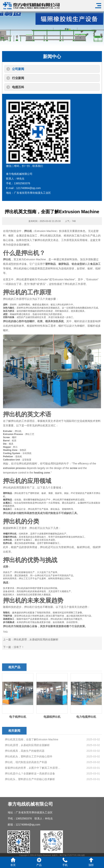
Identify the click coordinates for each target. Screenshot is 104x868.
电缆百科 (18, 87)
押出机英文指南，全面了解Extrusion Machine (32, 770)
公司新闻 (18, 69)
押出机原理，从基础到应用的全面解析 (36, 639)
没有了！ (19, 647)
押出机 (28, 231)
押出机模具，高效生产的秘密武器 (25, 781)
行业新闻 (18, 78)
